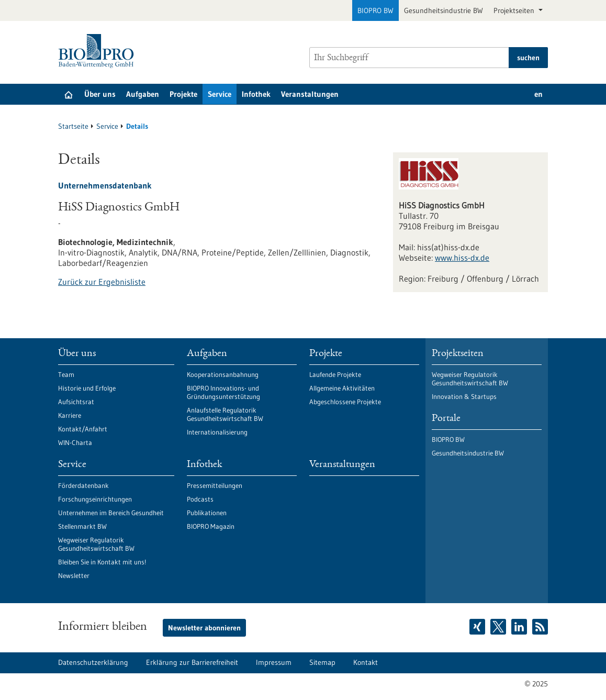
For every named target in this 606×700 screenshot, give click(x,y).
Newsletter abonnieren (204, 628)
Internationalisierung (217, 432)
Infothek (256, 94)
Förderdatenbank (83, 485)
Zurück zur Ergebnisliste (102, 282)
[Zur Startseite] (99, 51)
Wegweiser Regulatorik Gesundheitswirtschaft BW (96, 544)
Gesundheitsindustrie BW (444, 10)
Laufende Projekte (335, 374)
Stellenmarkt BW (82, 526)
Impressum (274, 662)
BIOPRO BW (375, 10)
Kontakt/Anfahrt (83, 429)
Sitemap (322, 662)
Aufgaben (143, 94)
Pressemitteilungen (215, 485)
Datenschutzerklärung (93, 662)
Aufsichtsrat (76, 402)
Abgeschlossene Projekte (345, 402)
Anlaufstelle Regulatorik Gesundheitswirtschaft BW (225, 414)
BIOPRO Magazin (211, 526)
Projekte (183, 94)
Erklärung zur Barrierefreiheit (192, 662)
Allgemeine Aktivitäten (342, 388)
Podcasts (200, 499)
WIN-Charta (75, 442)
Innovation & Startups (464, 396)
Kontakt (366, 662)
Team (66, 374)
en (538, 94)
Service (220, 94)
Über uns (100, 94)
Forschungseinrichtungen (95, 499)
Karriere (70, 415)
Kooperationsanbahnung (223, 374)
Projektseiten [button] (515, 10)
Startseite (73, 126)
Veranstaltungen (310, 94)
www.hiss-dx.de (462, 258)
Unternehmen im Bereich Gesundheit (111, 513)
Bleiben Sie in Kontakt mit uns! (102, 562)
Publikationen (207, 513)
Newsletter (74, 575)
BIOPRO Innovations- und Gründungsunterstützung (223, 392)
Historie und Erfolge (87, 388)
